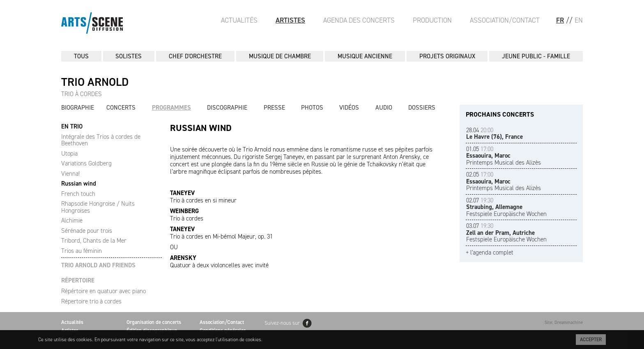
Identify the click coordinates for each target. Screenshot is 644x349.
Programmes (171, 108)
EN (579, 20)
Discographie (227, 108)
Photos (312, 108)
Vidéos (349, 108)
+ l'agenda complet (490, 253)
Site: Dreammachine (564, 323)
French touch (78, 194)
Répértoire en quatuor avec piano (103, 291)
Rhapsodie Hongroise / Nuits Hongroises (98, 207)
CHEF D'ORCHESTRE (195, 56)
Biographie (78, 108)
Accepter (591, 340)
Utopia (69, 154)
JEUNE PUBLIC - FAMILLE (536, 56)
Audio (384, 108)
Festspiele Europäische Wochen (506, 207)
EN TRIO (72, 127)
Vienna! (70, 174)
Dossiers (422, 108)
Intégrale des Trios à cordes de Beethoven (101, 140)
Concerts (121, 108)
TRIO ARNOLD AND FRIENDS (98, 265)
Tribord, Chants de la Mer (94, 241)
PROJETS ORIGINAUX (447, 56)
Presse (274, 108)
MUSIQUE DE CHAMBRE (280, 56)
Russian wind (79, 184)
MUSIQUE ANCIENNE (365, 56)
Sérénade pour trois (87, 231)
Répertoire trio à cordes (91, 301)
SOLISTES (129, 56)
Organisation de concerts (154, 322)
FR (560, 20)
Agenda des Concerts (359, 20)
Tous (81, 56)
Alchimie (72, 220)
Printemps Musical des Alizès (504, 156)
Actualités (239, 20)
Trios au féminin (82, 251)
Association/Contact (505, 20)
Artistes (290, 20)
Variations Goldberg (86, 163)
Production (432, 20)
